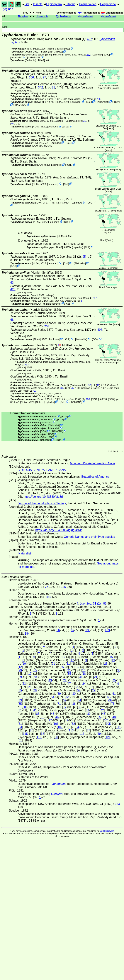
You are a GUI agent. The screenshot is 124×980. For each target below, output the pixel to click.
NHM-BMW (63, 49)
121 (108, 737)
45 (114, 680)
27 (91, 687)
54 (77, 727)
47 (69, 684)
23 (106, 664)
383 (117, 804)
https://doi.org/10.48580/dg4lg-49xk (58, 530)
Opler (39, 402)
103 (56, 724)
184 (27, 634)
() (85, 16)
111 (118, 727)
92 (90, 385)
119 (39, 737)
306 (32, 77)
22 (65, 680)
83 (87, 710)
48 (114, 717)
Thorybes (23, 16)
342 (41, 87)
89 (105, 604)
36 (74, 704)
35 (69, 674)
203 (47, 326)
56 (58, 630)
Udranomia (42, 16)
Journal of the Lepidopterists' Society (42, 503)
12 (20, 667)
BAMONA (20, 105)
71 (59, 704)
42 (102, 710)
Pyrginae (7, 9)
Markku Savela (107, 831)
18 (84, 674)
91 (84, 121)
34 (79, 700)
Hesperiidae (108, 4)
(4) (65, 39)
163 (107, 630)
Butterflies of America (95, 477)
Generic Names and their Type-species (89, 537)
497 (90, 39)
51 (20, 724)
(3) (62, 301)
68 (12, 320)
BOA (117, 102)
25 (62, 667)
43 (50, 680)
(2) (69, 257)
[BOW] (34, 93)
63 (12, 283)
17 (72, 660)
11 (20, 657)
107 (60, 727)
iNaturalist (16, 57)
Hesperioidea (88, 4)
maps (115, 88)
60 (56, 737)
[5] (55, 121)
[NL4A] (41, 60)
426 (13, 289)
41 (81, 677)
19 (113, 660)
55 (20, 690)
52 (73, 724)
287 (95, 298)
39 (20, 677)
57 (79, 690)
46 (12, 124)
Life (27, 4)
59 (59, 694)
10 (24, 664)
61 (114, 694)
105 (108, 724)
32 (67, 697)
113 (71, 730)
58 (43, 734)
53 (77, 687)
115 (25, 734)
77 (44, 77)
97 (50, 720)
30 (74, 694)
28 (35, 690)
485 (49, 597)
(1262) (71, 286)
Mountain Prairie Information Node (93, 463)
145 (63, 587)
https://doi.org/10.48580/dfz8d (43, 497)
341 (88, 54)
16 (84, 670)
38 (24, 707)
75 (72, 388)
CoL (107, 54)
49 (117, 684)
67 (73, 630)
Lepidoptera (54, 4)
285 (62, 388)
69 (110, 700)
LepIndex (97, 54)
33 (119, 670)
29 (20, 670)
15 (111, 657)
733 (27, 365)
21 (53, 664)
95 (84, 257)
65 (109, 697)
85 (38, 714)
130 (88, 630)
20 (35, 677)
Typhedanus (63, 16)
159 (88, 399)
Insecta (38, 4)
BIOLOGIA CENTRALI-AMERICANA (42, 470)
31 (69, 670)
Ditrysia (70, 4)
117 (82, 734)
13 (63, 657)
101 (106, 720)
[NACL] (95, 399)
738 (99, 99)
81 (53, 87)
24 (84, 684)
